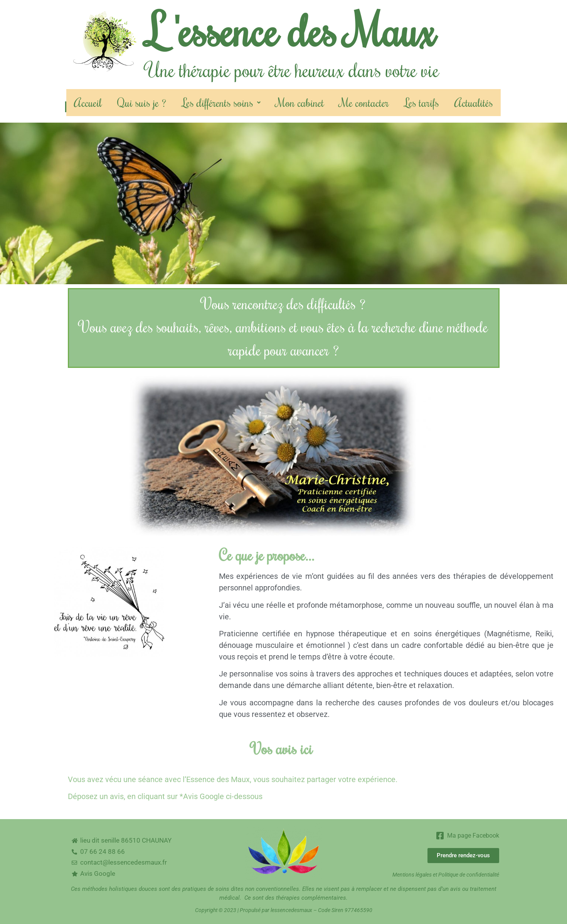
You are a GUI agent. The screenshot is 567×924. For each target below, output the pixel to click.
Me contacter (364, 102)
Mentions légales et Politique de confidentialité (446, 875)
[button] (221, 103)
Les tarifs (422, 102)
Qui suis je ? (142, 102)
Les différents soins (221, 102)
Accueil (88, 102)
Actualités (474, 102)
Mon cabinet (300, 102)
